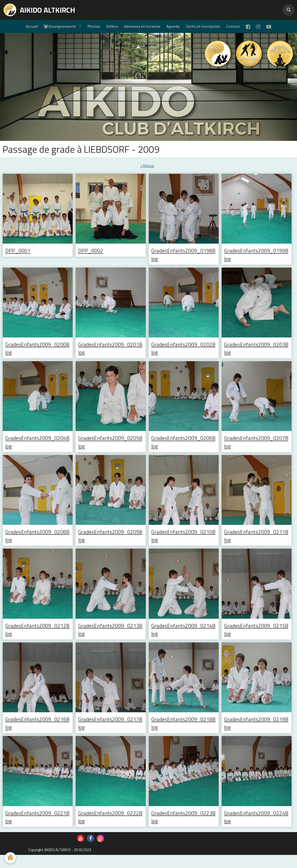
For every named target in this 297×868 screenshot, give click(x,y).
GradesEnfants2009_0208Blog (38, 544)
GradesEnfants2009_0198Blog (184, 259)
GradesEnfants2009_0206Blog (184, 449)
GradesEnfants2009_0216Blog (38, 734)
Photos (89, 29)
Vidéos (109, 29)
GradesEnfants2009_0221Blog (38, 829)
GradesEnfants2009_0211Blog (256, 544)
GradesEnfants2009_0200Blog (38, 354)
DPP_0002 (93, 255)
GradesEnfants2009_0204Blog (38, 449)
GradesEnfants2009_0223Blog (184, 829)
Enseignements (54, 29)
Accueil (24, 29)
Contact (236, 29)
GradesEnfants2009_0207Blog (256, 449)
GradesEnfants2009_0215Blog (256, 639)
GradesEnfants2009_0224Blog (256, 829)
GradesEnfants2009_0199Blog (256, 259)
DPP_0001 (20, 255)
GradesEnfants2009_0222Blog (110, 829)
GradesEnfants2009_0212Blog (38, 639)
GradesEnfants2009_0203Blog (256, 354)
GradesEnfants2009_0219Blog (256, 734)
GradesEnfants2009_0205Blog (110, 449)
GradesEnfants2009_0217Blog (110, 734)
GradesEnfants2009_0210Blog (184, 544)
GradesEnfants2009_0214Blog (184, 639)
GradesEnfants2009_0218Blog (184, 734)
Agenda (173, 29)
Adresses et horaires (141, 29)
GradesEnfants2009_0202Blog (184, 354)
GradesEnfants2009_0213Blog (110, 639)
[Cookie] (11, 858)
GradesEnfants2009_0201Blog (110, 354)
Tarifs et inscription (204, 29)
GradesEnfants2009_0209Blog (110, 544)
